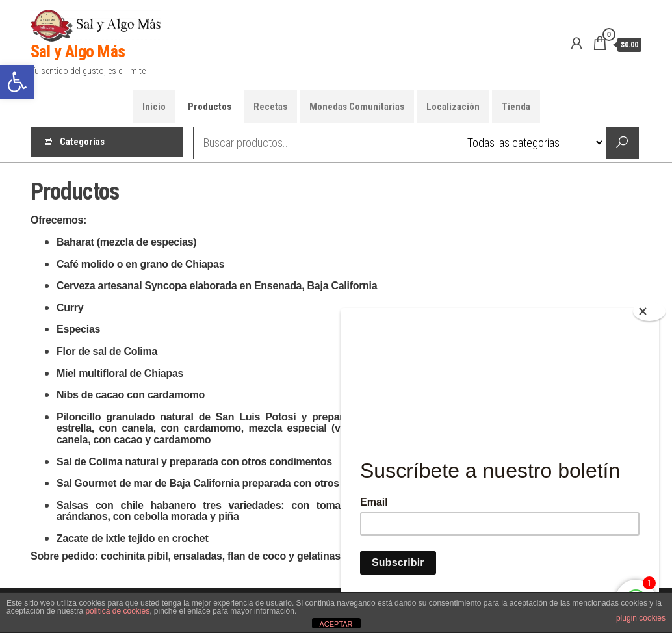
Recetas (270, 107)
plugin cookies (641, 618)
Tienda (516, 107)
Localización (453, 107)
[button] (17, 82)
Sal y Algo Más (78, 51)
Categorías (82, 143)
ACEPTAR (336, 624)
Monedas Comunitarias (357, 107)
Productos (210, 107)
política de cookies (117, 611)
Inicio (154, 107)
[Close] (649, 311)
